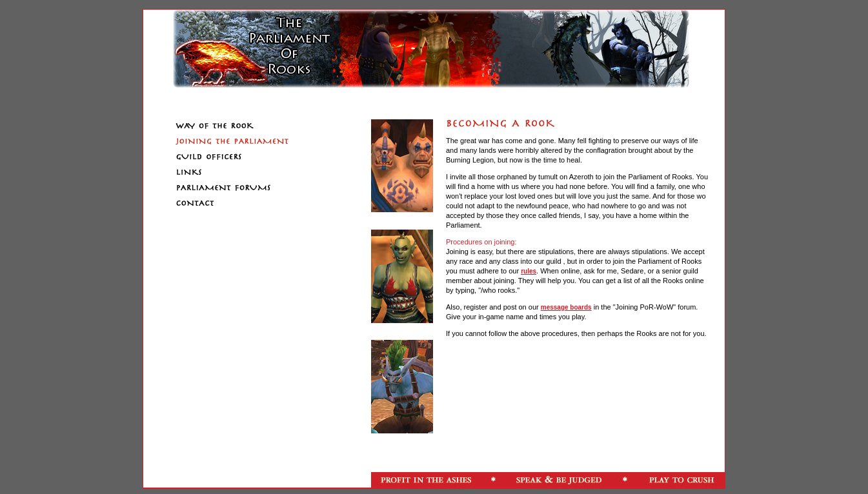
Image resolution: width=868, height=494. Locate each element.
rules (529, 271)
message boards (566, 307)
